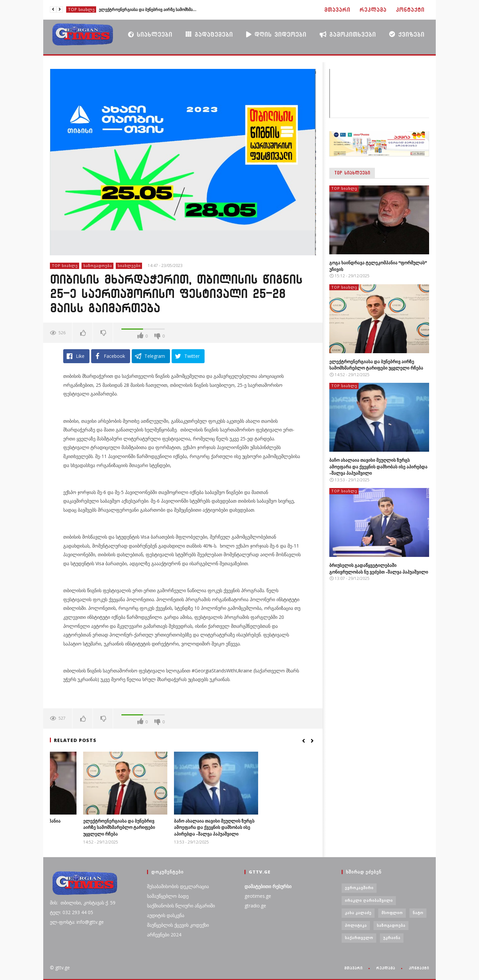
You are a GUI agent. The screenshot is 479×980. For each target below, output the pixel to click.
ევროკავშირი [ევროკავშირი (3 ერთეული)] (359, 888)
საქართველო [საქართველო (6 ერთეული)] (359, 938)
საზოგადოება (98, 265)
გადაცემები (209, 34)
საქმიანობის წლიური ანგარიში (181, 906)
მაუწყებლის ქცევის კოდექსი (178, 925)
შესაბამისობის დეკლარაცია (178, 886)
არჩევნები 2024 (164, 935)
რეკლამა (373, 10)
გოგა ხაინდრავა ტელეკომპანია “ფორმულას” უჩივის (84, 824)
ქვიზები (407, 34)
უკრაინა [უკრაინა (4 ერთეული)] (392, 938)
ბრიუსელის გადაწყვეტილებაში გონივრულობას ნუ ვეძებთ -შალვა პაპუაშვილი (379, 569)
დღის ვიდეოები (276, 34)
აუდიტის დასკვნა (166, 915)
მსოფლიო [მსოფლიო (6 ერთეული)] (392, 913)
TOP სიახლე (81, 9)
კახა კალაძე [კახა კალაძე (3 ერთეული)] (358, 913)
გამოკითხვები (348, 34)
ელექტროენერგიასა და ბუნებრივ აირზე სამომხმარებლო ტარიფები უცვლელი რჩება (149, 9)
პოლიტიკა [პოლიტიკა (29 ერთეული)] (356, 925)
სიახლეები (150, 34)
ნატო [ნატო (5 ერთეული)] (418, 913)
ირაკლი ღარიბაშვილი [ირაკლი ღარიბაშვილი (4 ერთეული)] (369, 900)
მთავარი (337, 10)
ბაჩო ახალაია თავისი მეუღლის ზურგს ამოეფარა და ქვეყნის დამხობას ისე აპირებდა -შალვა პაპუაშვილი (272, 827)
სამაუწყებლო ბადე (168, 896)
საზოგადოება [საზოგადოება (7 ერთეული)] (391, 925)
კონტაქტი (410, 10)
